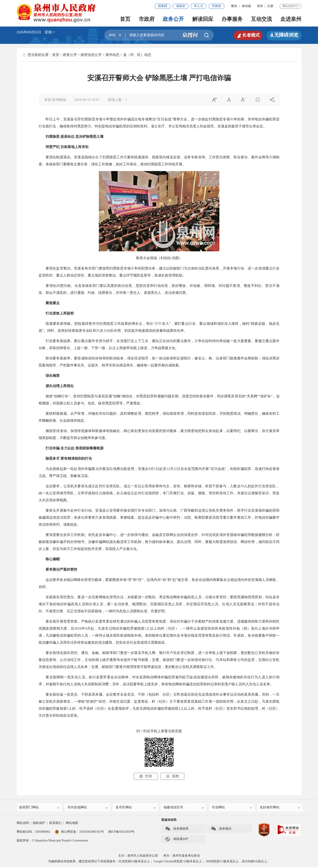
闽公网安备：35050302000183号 (79, 833)
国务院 (163, 6)
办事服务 (232, 19)
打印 (146, 776)
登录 (260, 6)
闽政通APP (177, 840)
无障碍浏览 (284, 35)
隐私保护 (39, 824)
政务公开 (173, 19)
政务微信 (221, 830)
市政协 (217, 6)
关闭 (172, 776)
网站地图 (72, 824)
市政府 (147, 19)
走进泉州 (291, 19)
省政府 (181, 6)
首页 (125, 19)
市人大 (199, 6)
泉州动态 (112, 55)
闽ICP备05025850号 (121, 833)
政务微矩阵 (177, 830)
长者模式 (247, 35)
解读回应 (203, 19)
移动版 (247, 6)
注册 (270, 6)
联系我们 (55, 824)
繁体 (234, 6)
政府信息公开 (91, 55)
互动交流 (261, 19)
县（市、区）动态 (137, 55)
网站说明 (23, 824)
